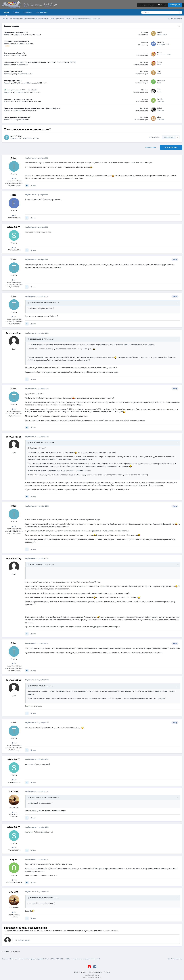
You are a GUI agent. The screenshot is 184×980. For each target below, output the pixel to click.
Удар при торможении (13, 80)
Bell (11, 110)
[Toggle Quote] (29, 302)
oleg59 (14, 859)
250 (14, 247)
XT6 (33, 44)
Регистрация (175, 5)
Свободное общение (29, 110)
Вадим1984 (13, 83)
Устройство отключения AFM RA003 (18, 99)
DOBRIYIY (13, 101)
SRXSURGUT (13, 226)
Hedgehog (13, 73)
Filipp (14, 194)
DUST (159, 89)
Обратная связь (42, 12)
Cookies (107, 972)
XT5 (27, 64)
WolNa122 (13, 44)
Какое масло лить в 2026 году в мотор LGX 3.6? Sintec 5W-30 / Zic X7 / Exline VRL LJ (37, 62)
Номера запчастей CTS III (17, 89)
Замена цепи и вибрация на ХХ (16, 32)
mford (159, 117)
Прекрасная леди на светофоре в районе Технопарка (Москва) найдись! (32, 108)
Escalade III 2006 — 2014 (39, 83)
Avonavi (160, 53)
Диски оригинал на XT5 (13, 71)
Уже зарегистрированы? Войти (152, 5)
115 (14, 879)
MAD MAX (13, 791)
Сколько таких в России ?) (14, 53)
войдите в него (88, 930)
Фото (25, 55)
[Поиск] (153, 12)
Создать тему (151, 147)
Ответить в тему (171, 147)
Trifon (19, 135)
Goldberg (13, 55)
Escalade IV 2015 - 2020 (33, 101)
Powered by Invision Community (92, 977)
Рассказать (154, 137)
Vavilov (12, 35)
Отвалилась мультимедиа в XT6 (17, 41)
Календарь (28, 12)
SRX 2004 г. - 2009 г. (32, 138)
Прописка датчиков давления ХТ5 (17, 117)
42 (14, 215)
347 (14, 811)
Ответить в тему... (23, 940)
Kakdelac (13, 64)
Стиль (84, 972)
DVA (11, 119)
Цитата (33, 185)
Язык (77, 972)
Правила (16, 12)
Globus (159, 107)
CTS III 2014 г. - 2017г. (34, 92)
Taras (159, 71)
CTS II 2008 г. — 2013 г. (34, 35)
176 (14, 178)
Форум (6, 14)
